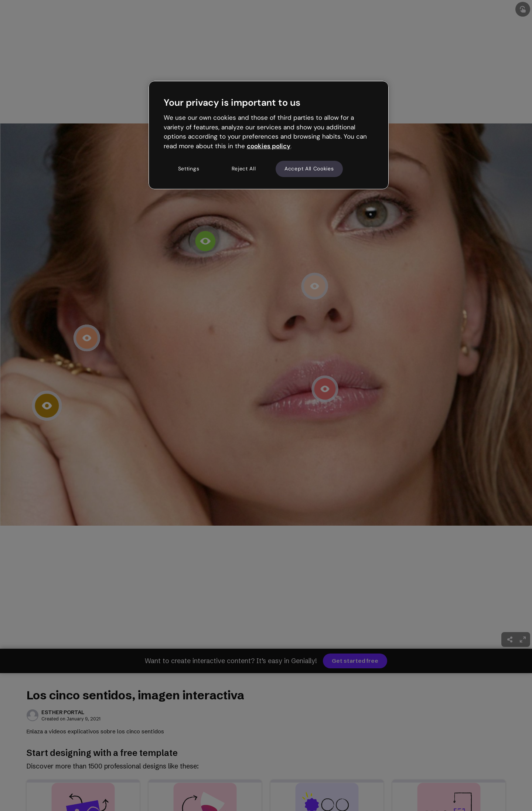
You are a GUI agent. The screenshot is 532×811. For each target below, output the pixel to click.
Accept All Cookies (309, 169)
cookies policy (269, 146)
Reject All (244, 169)
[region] (269, 135)
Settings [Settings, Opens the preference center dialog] (189, 169)
